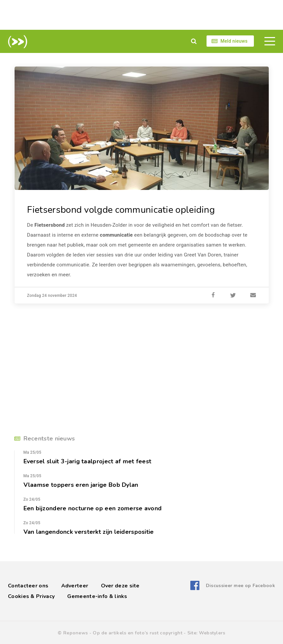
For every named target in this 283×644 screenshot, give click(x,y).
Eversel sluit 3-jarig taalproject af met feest (88, 461)
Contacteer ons (28, 585)
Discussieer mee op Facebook (240, 586)
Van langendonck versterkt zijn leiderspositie (89, 531)
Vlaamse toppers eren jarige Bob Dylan (81, 484)
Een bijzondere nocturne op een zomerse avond (93, 508)
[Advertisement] (142, 15)
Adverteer (75, 585)
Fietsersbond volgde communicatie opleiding (121, 210)
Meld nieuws (234, 41)
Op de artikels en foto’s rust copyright (138, 633)
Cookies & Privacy (31, 596)
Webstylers (212, 633)
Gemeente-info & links (97, 596)
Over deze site (120, 585)
